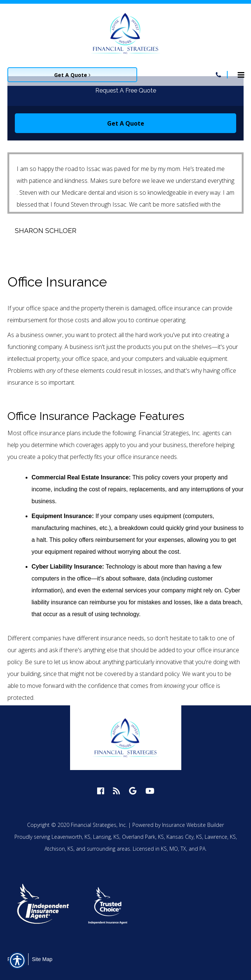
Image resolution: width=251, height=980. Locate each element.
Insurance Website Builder (193, 825)
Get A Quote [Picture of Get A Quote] (72, 75)
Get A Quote (126, 123)
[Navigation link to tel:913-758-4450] (218, 75)
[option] (47, 905)
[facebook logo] (101, 791)
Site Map (42, 959)
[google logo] (133, 791)
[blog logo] (117, 791)
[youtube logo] (150, 791)
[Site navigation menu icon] (241, 74)
